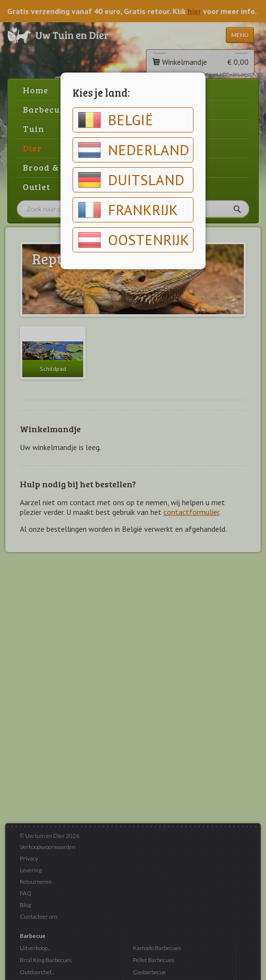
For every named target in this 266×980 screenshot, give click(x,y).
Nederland (133, 150)
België (116, 120)
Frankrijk (128, 210)
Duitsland (131, 180)
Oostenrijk (133, 240)
